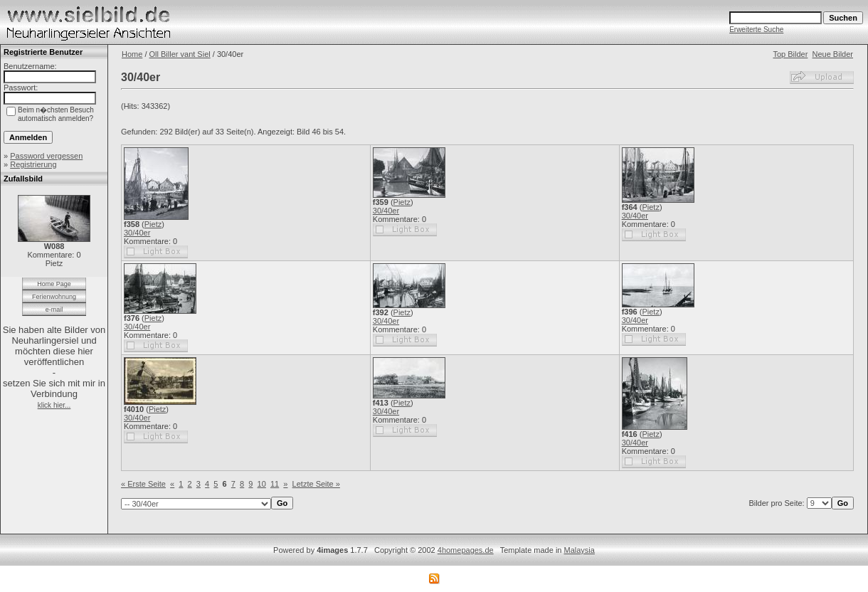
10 (262, 484)
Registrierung (33, 164)
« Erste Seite (143, 484)
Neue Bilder (833, 54)
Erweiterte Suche (756, 30)
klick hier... (54, 405)
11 (275, 484)
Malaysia (579, 550)
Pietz (153, 224)
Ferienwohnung (54, 297)
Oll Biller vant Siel (180, 54)
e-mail (54, 310)
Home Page (54, 284)
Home (132, 54)
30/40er (137, 233)
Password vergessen (46, 156)
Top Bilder (790, 54)
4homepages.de (466, 550)
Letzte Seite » (316, 484)
